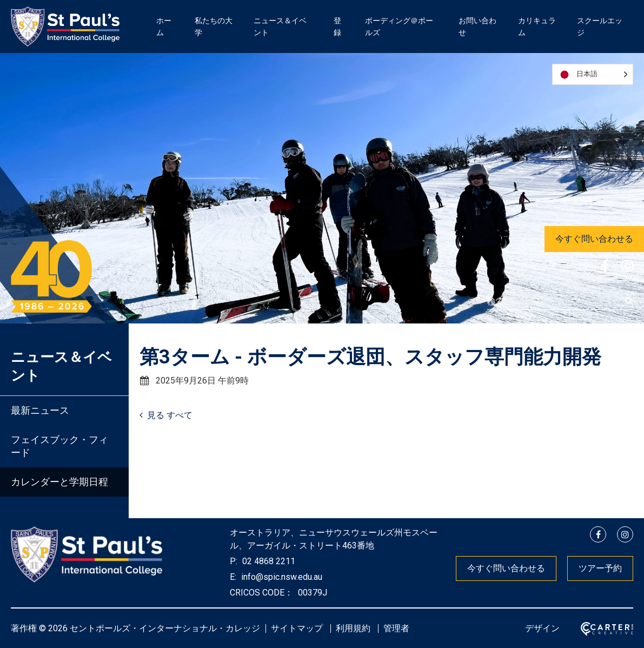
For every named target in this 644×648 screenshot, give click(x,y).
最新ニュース (40, 410)
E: (233, 577)
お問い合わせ (477, 27)
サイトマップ (297, 628)
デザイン (542, 628)
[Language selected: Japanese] (593, 74)
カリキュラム (537, 27)
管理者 (396, 628)
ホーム (164, 27)
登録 (337, 27)
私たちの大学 (214, 27)
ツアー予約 (600, 568)
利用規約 (353, 628)
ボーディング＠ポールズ (399, 27)
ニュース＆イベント (280, 27)
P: (234, 561)
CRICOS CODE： (261, 593)
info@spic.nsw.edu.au (281, 577)
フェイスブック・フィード (59, 446)
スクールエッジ (600, 27)
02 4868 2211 (268, 561)
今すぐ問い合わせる (594, 239)
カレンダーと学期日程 (59, 482)
